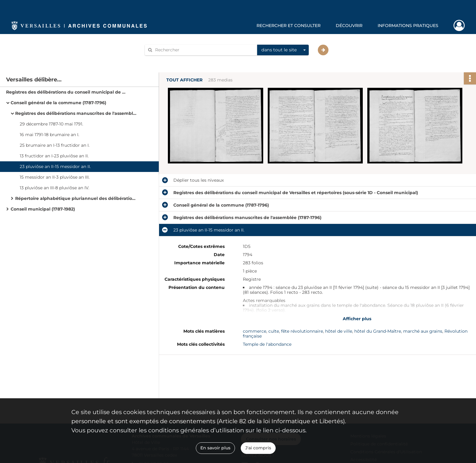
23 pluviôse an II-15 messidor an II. (55, 166)
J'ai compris (258, 448)
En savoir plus (215, 448)
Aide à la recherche (169, 60)
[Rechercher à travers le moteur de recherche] (204, 50)
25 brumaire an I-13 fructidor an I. (55, 145)
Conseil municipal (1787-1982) (43, 209)
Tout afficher (184, 80)
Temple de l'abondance (267, 344)
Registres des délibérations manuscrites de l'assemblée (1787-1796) (76, 113)
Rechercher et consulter (289, 26)
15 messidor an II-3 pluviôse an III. (55, 177)
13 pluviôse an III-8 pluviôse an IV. (54, 188)
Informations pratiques (408, 26)
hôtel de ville (339, 331)
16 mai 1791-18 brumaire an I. (49, 135)
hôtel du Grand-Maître (378, 331)
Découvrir (349, 26)
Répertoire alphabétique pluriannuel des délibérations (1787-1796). (76, 198)
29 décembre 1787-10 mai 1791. (51, 124)
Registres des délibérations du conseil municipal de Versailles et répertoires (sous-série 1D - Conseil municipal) (67, 92)
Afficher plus (357, 319)
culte (274, 331)
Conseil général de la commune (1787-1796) (58, 103)
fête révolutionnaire (302, 331)
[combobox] (283, 50)
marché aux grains (423, 331)
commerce (255, 331)
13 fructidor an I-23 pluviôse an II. (54, 156)
